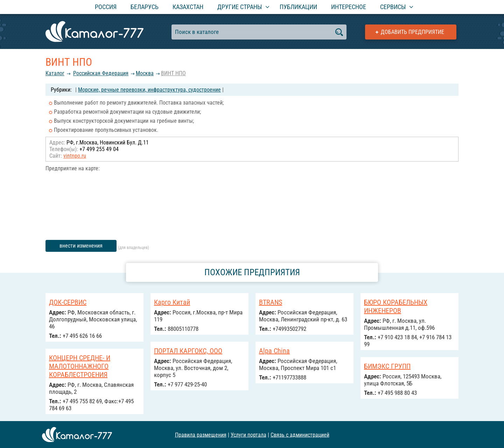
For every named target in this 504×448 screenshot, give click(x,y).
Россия (106, 7)
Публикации (298, 7)
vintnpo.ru (75, 156)
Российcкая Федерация (101, 73)
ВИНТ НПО (173, 73)
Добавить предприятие (412, 32)
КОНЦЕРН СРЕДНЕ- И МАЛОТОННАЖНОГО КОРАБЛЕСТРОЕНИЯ (80, 366)
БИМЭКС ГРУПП (387, 366)
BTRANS (271, 302)
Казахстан (188, 7)
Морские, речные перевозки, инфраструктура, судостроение (149, 90)
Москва (145, 73)
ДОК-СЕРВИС (68, 302)
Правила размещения (201, 435)
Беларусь (145, 7)
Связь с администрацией (300, 435)
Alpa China (274, 351)
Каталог (55, 73)
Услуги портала (248, 435)
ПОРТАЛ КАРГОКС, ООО (188, 351)
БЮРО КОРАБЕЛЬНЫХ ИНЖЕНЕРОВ (396, 306)
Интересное (349, 7)
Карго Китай (172, 302)
